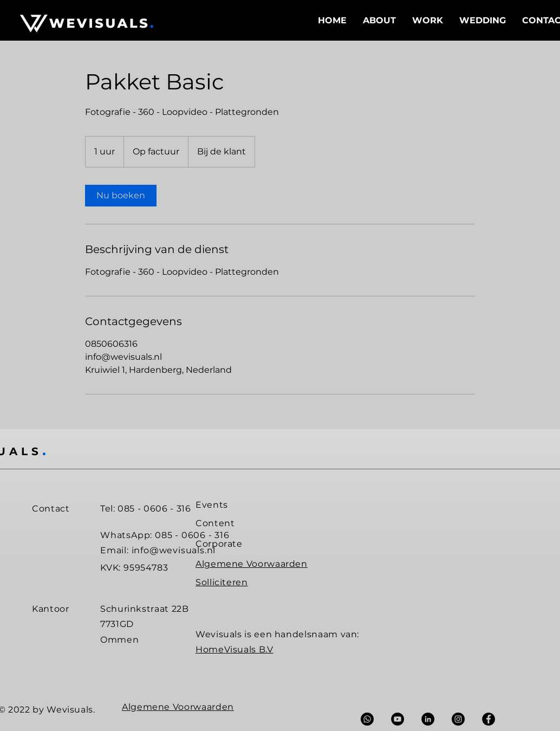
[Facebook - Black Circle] (489, 719)
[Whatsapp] (367, 719)
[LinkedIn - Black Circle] (428, 719)
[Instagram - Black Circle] (458, 719)
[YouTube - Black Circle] (398, 719)
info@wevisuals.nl (174, 550)
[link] (121, 196)
